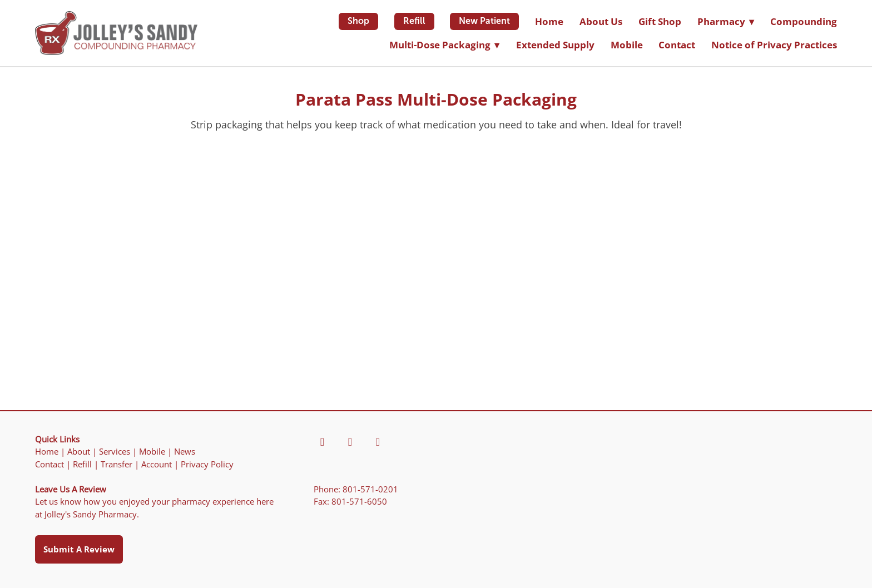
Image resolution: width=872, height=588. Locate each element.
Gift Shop (660, 21)
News (185, 452)
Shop (358, 21)
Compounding (804, 21)
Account (157, 464)
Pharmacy (726, 21)
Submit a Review (79, 549)
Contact (677, 45)
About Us (601, 21)
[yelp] (350, 442)
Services (115, 452)
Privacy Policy (207, 464)
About (79, 452)
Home (549, 21)
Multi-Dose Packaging (444, 45)
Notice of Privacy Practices (774, 45)
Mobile (627, 45)
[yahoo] (378, 442)
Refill (414, 21)
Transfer (117, 464)
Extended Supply (555, 45)
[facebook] (322, 442)
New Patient (484, 21)
